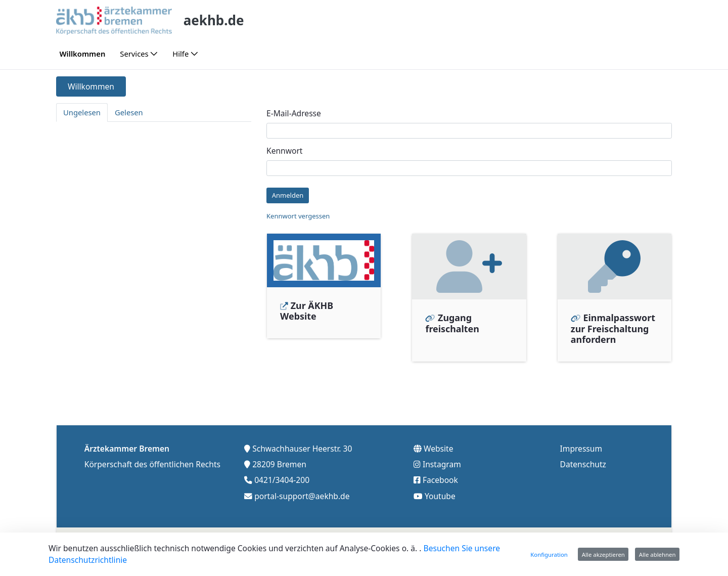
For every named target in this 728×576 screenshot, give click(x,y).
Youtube (440, 495)
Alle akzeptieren (603, 555)
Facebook (440, 479)
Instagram (442, 463)
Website (439, 448)
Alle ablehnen (657, 555)
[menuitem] (82, 54)
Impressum (581, 448)
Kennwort (284, 151)
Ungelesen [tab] (82, 112)
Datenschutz (583, 463)
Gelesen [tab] (129, 112)
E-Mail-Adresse (294, 113)
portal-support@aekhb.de (302, 495)
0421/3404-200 (282, 479)
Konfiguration (549, 555)
